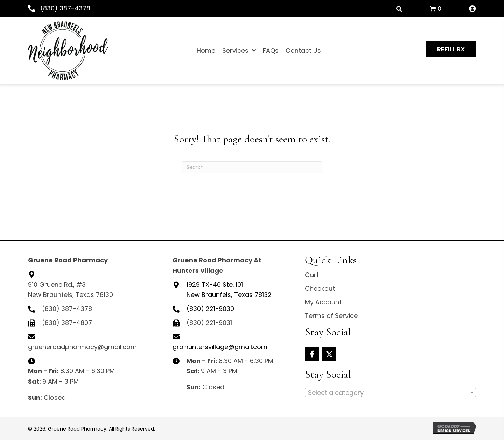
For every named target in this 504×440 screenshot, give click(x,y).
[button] (451, 49)
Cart (312, 275)
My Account (323, 302)
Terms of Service (331, 316)
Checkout (320, 288)
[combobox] (390, 392)
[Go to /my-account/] (472, 9)
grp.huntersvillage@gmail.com (220, 347)
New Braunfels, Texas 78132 (229, 290)
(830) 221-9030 (210, 309)
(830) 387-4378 (65, 8)
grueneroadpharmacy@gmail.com (82, 347)
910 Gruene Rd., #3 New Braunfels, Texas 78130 (71, 290)
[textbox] (390, 393)
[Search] (252, 167)
